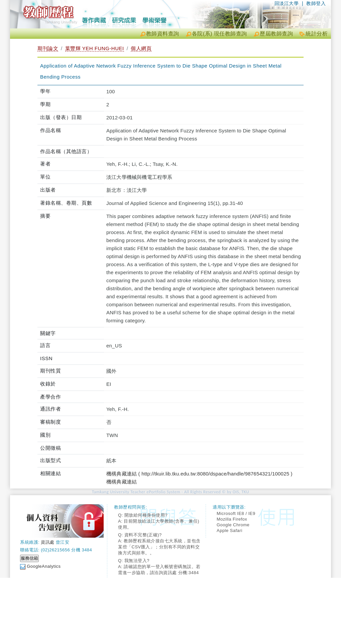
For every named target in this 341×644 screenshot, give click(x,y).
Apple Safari (230, 530)
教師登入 (316, 3)
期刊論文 (48, 48)
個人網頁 (141, 48)
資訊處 (48, 542)
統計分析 (317, 34)
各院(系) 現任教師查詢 (219, 34)
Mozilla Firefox (232, 519)
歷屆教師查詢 (276, 34)
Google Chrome (233, 525)
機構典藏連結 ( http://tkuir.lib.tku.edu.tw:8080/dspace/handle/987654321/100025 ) (199, 474)
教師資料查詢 (163, 34)
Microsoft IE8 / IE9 (236, 513)
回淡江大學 (287, 3)
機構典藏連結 (122, 482)
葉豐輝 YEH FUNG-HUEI (95, 48)
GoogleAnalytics (44, 566)
